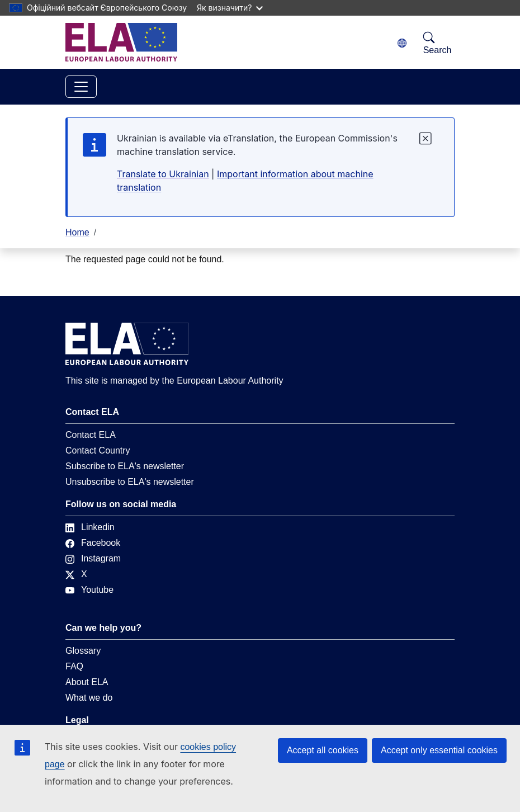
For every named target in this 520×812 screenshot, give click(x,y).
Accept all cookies (323, 750)
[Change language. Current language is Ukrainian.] (402, 43)
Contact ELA (91, 435)
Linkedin (90, 527)
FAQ (74, 666)
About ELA (87, 682)
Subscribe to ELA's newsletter (125, 466)
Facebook (93, 543)
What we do (89, 698)
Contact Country (98, 450)
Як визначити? (230, 8)
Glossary (83, 651)
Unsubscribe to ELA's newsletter (130, 482)
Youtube (89, 590)
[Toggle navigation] (81, 87)
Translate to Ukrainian (163, 174)
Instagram (93, 558)
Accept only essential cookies (439, 750)
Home (77, 232)
